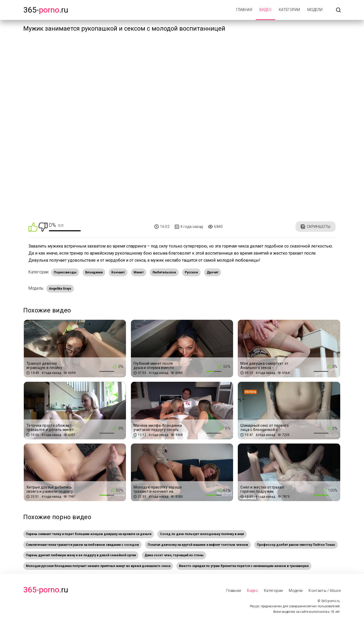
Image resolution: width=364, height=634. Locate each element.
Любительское (164, 272)
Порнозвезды (65, 272)
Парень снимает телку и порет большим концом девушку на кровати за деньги (89, 534)
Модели (315, 10)
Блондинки (94, 272)
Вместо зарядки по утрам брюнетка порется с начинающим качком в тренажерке (244, 566)
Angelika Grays (60, 289)
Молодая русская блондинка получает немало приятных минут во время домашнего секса (98, 566)
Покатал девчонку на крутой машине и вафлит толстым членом (198, 545)
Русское (191, 272)
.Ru (46, 590)
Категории (289, 10)
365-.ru (46, 10)
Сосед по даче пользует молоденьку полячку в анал (202, 534)
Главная (244, 10)
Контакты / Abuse (325, 591)
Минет (139, 272)
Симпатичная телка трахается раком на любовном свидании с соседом (82, 545)
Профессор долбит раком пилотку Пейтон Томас (296, 545)
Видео (265, 10)
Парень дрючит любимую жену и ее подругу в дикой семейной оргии (81, 555)
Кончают (118, 272)
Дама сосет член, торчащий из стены (174, 555)
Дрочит (213, 272)
